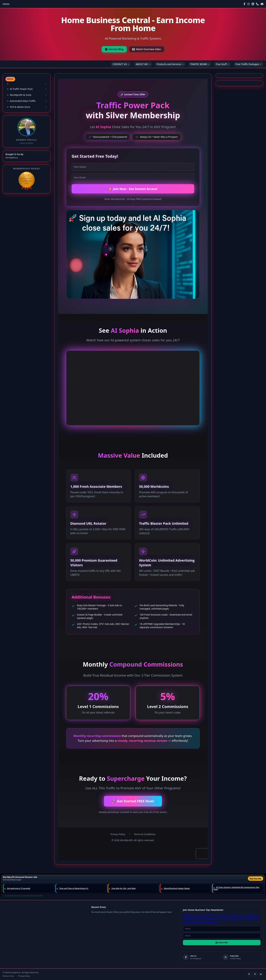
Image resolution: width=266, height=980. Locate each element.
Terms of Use (8, 976)
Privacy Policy (24, 976)
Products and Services (170, 64)
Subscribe (222, 942)
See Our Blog (114, 49)
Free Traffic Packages (248, 64)
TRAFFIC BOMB (200, 64)
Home (6, 4)
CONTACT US (121, 64)
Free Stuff (222, 64)
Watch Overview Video (147, 49)
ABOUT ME (143, 64)
